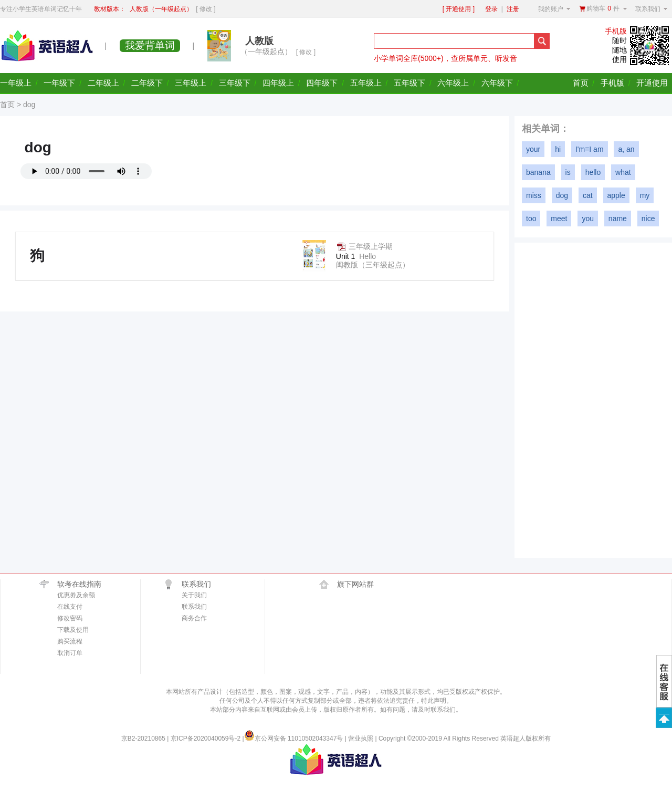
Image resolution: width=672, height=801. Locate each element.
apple (616, 195)
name (618, 219)
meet (559, 219)
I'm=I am (590, 149)
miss (534, 195)
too (531, 219)
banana (538, 172)
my (645, 195)
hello (593, 172)
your (533, 149)
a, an (626, 149)
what (623, 172)
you (588, 219)
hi (558, 149)
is (568, 172)
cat (588, 195)
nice (648, 219)
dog (562, 195)
